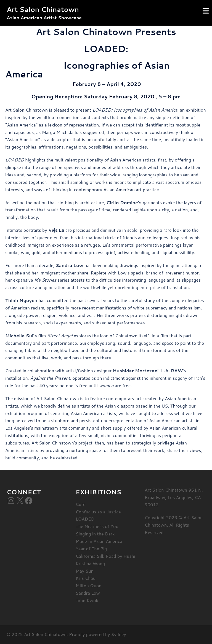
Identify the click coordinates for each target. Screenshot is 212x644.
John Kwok (87, 600)
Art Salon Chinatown (43, 9)
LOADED (85, 519)
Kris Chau (86, 578)
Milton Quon (88, 585)
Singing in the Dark (95, 534)
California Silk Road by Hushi (105, 556)
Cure (80, 504)
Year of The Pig (91, 549)
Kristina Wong (90, 563)
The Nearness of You (97, 526)
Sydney (119, 634)
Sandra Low (88, 593)
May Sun (85, 571)
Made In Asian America (99, 541)
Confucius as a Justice (98, 512)
